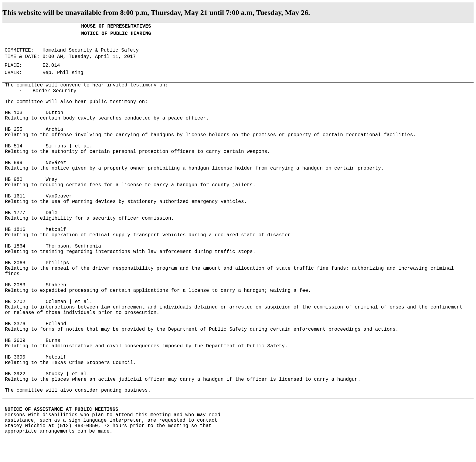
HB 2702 (15, 302)
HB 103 (14, 113)
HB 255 (14, 130)
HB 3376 (15, 324)
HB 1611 (15, 196)
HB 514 (14, 146)
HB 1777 (15, 213)
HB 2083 (15, 285)
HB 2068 (15, 263)
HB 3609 (15, 341)
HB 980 (14, 180)
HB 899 (14, 163)
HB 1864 (15, 246)
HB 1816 (15, 230)
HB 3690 (15, 357)
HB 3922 (15, 374)
